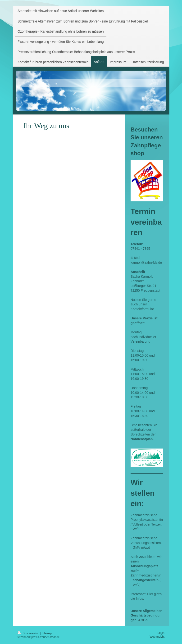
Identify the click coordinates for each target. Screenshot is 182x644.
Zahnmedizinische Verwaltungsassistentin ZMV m (147, 543)
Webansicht (157, 637)
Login (161, 633)
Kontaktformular (142, 309)
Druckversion (29, 633)
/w (146, 548)
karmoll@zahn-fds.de (146, 263)
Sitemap (47, 633)
